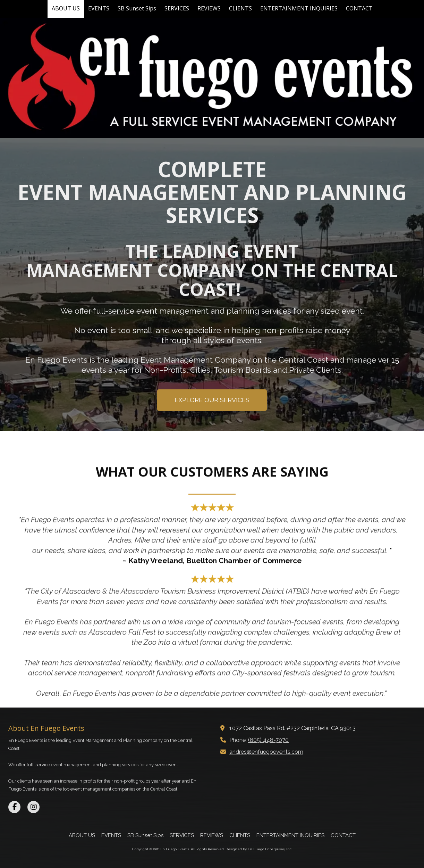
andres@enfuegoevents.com (266, 752)
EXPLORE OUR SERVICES (212, 400)
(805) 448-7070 (268, 740)
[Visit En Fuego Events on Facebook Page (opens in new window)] (14, 807)
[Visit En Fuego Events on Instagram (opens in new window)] (33, 807)
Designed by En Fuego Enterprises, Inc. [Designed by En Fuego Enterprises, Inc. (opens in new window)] (259, 849)
